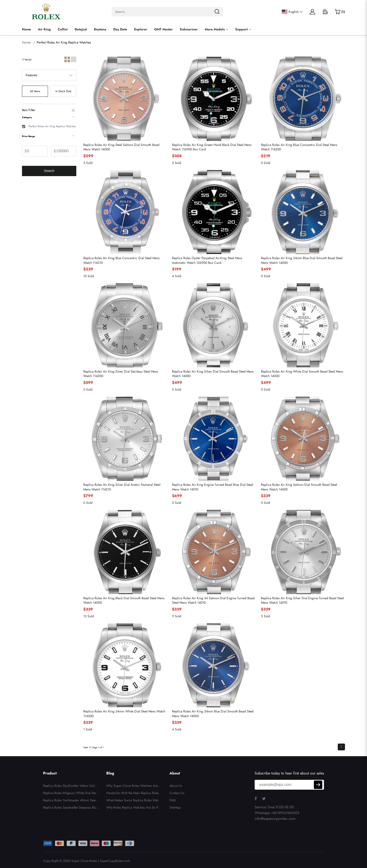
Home (26, 29)
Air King (44, 29)
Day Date (120, 29)
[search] (217, 12)
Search (49, 171)
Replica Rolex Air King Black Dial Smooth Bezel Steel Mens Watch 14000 (124, 601)
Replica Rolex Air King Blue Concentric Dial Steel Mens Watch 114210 (121, 260)
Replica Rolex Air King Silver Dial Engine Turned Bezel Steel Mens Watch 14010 (302, 601)
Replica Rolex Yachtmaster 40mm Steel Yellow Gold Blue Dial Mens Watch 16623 (71, 801)
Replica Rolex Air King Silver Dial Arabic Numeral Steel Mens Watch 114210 (122, 487)
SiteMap (175, 807)
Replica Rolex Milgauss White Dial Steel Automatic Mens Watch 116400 (71, 794)
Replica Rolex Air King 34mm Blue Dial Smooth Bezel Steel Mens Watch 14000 (302, 260)
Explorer (141, 29)
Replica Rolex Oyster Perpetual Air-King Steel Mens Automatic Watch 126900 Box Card (207, 260)
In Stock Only (63, 91)
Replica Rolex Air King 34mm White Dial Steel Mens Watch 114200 (124, 714)
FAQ (172, 800)
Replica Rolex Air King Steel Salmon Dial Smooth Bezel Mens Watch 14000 (121, 147)
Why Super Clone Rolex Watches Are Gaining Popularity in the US (134, 786)
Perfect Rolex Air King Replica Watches (52, 126)
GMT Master (163, 29)
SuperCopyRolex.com (115, 861)
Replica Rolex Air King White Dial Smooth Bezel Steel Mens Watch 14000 (302, 374)
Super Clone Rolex (84, 861)
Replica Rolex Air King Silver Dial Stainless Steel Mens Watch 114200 (121, 374)
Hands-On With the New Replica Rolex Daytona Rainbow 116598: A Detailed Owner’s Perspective (134, 794)
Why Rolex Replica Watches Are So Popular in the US (134, 808)
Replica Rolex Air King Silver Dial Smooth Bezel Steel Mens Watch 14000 (213, 374)
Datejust (81, 29)
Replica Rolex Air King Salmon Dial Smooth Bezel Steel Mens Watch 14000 (299, 487)
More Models (215, 29)
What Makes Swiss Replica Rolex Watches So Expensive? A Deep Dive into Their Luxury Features (134, 801)
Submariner (189, 29)
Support (241, 29)
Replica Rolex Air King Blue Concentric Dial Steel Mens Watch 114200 (299, 147)
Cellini (63, 29)
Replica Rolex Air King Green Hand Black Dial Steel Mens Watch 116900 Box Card (212, 147)
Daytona (100, 29)
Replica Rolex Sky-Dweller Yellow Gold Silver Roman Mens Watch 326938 (71, 786)
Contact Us (177, 793)
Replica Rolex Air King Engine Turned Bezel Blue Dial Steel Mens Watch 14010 (213, 487)
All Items (35, 91)
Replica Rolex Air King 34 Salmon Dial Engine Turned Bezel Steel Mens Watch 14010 (213, 601)
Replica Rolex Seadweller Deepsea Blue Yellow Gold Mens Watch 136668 (70, 808)
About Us (176, 786)
